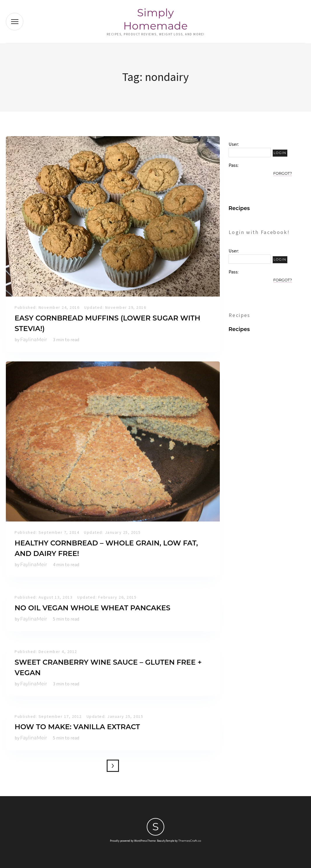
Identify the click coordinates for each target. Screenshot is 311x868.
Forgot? (283, 173)
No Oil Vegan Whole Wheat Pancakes (93, 608)
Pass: (234, 165)
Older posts (113, 766)
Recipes (239, 208)
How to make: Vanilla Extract (77, 727)
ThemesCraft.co (190, 841)
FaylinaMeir (34, 340)
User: (234, 144)
